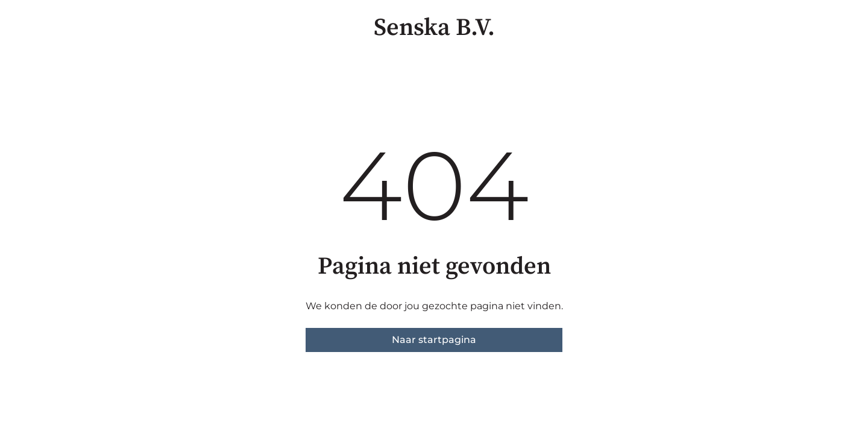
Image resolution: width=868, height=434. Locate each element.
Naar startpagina (434, 340)
